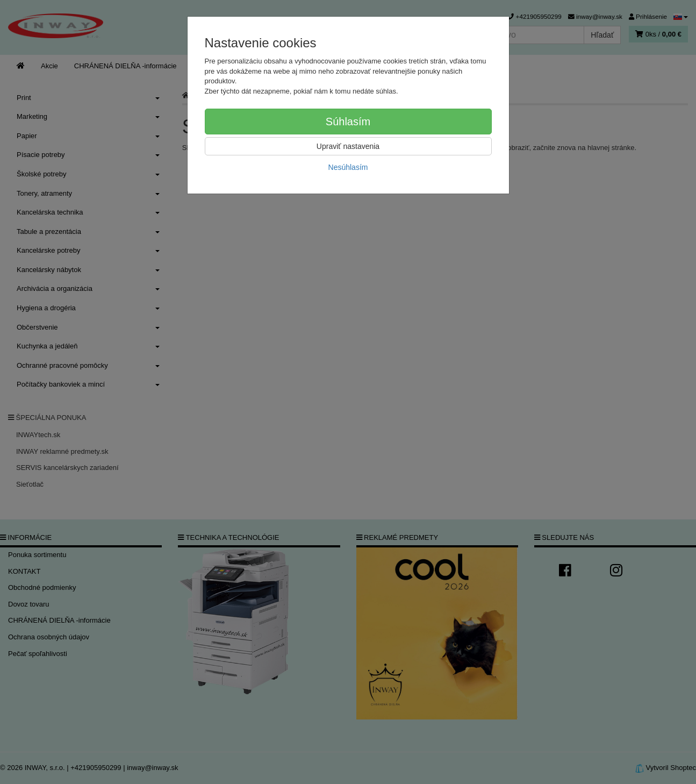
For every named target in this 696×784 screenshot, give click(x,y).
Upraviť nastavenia (348, 146)
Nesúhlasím (348, 167)
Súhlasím (348, 122)
